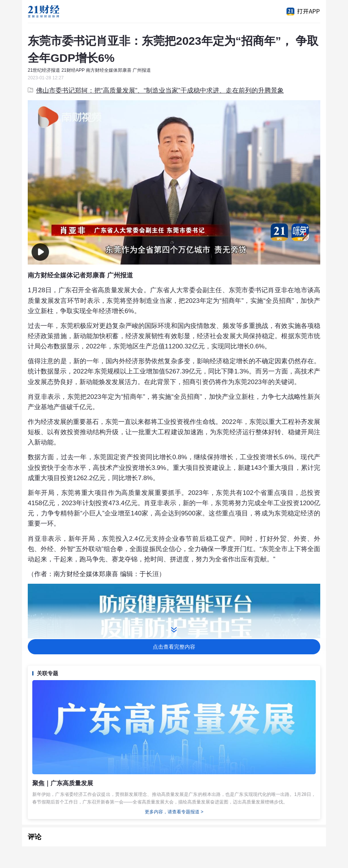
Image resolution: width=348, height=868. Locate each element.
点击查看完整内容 (174, 647)
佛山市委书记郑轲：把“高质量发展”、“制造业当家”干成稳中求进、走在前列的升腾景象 (156, 91)
